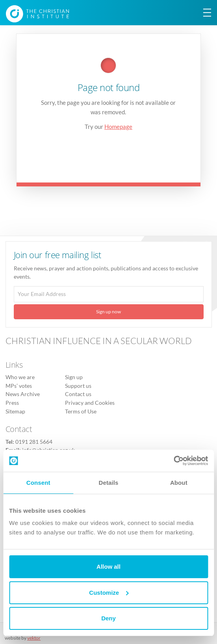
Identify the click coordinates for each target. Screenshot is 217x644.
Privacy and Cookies (90, 403)
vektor (34, 638)
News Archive (23, 394)
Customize (109, 593)
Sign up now (108, 312)
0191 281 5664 (34, 442)
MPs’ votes (19, 386)
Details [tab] (109, 483)
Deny (108, 618)
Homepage (118, 127)
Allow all (108, 567)
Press (12, 403)
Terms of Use (81, 411)
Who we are (20, 377)
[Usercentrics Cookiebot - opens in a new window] (173, 461)
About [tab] (179, 483)
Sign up (74, 377)
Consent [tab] (38, 483)
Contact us (78, 394)
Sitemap (15, 411)
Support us (78, 386)
